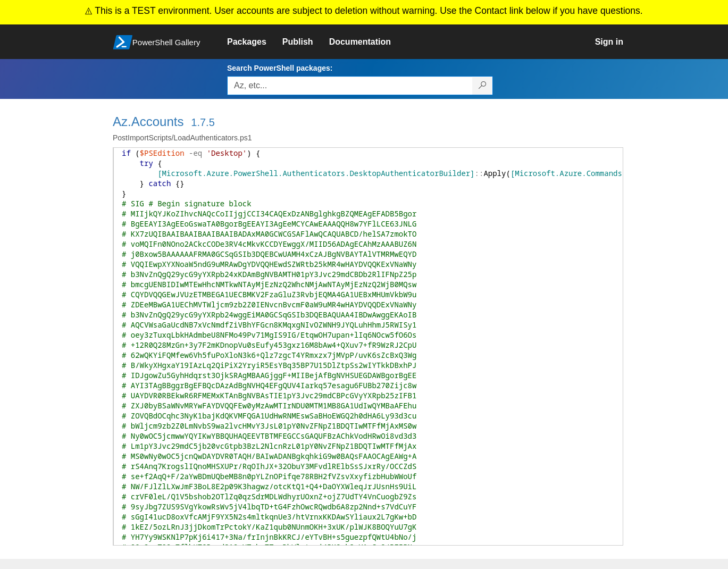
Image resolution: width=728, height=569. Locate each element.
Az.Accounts (148, 122)
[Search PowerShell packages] (483, 86)
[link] (255, 42)
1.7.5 (203, 122)
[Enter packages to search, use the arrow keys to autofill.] (350, 86)
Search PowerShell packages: (280, 68)
